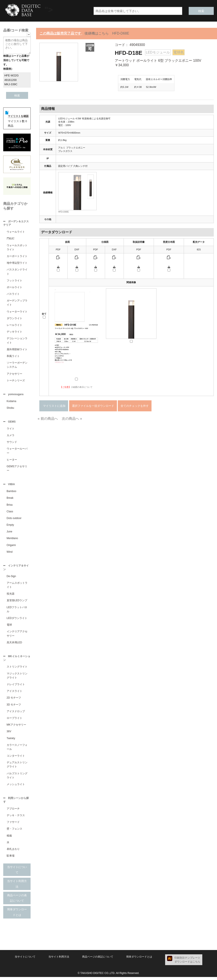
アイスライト (14, 694)
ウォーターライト (17, 312)
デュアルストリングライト (17, 767)
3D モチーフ (14, 707)
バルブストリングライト (17, 778)
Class (10, 513)
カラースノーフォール (17, 750)
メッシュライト (16, 787)
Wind (10, 554)
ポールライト (14, 288)
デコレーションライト (17, 341)
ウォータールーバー (17, 452)
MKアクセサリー (16, 727)
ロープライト (14, 721)
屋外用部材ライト (17, 350)
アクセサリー (14, 374)
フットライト (14, 281)
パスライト (13, 294)
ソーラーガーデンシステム (17, 365)
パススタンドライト (17, 272)
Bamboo (12, 493)
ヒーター (12, 461)
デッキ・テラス (16, 818)
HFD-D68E (63, 212)
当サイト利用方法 (17, 887)
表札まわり (13, 852)
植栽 (9, 839)
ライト (11, 430)
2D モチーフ (14, 700)
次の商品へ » (72, 419)
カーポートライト (17, 257)
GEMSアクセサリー (17, 470)
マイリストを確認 (18, 116)
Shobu (10, 409)
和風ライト (13, 357)
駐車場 (11, 859)
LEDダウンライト (17, 620)
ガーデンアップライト (17, 303)
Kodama (12, 402)
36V (9, 734)
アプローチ (13, 812)
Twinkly (11, 741)
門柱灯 (11, 239)
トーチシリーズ (16, 381)
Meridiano (12, 540)
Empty (10, 527)
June (10, 533)
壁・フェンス (14, 832)
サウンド (12, 443)
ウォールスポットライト (17, 248)
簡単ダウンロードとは (17, 915)
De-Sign (11, 578)
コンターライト (16, 758)
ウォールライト (16, 232)
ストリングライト (17, 669)
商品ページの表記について (17, 901)
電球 (9, 627)
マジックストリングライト (17, 678)
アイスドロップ (16, 714)
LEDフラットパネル (17, 612)
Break (10, 500)
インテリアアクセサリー (17, 636)
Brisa (10, 507)
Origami (11, 547)
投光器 (11, 596)
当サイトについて (17, 873)
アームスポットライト (17, 587)
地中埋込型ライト (17, 263)
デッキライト (14, 332)
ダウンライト (14, 319)
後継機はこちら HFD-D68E (107, 33)
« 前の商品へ (48, 419)
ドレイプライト (16, 687)
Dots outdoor (14, 520)
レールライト (14, 325)
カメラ (11, 437)
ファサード (13, 825)
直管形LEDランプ (17, 603)
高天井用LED (14, 645)
